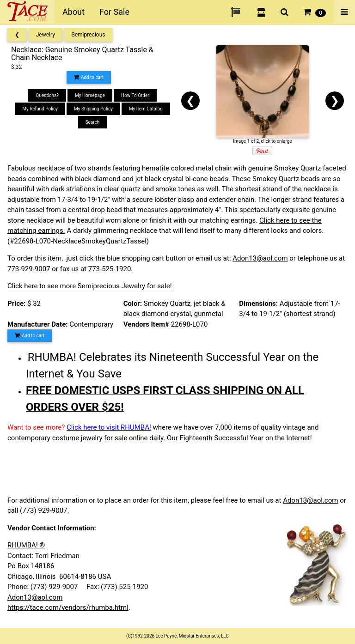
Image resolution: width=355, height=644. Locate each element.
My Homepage (90, 95)
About (73, 12)
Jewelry (46, 35)
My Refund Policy (40, 109)
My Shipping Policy (93, 109)
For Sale (114, 12)
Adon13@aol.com (260, 258)
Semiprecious (89, 35)
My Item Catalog (146, 109)
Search (93, 122)
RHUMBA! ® (26, 545)
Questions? (47, 95)
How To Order (135, 95)
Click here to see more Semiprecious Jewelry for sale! (90, 286)
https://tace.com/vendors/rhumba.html (68, 608)
